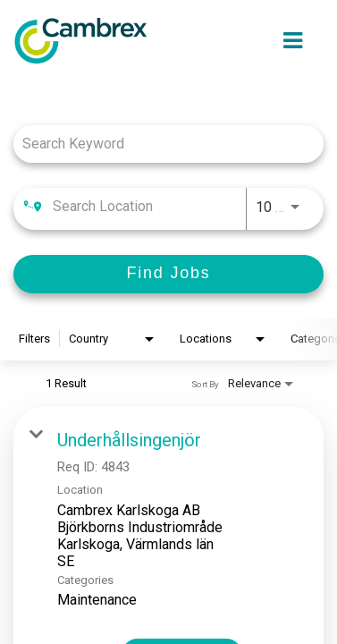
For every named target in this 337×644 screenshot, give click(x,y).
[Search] (168, 274)
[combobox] (160, 144)
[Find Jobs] (168, 274)
